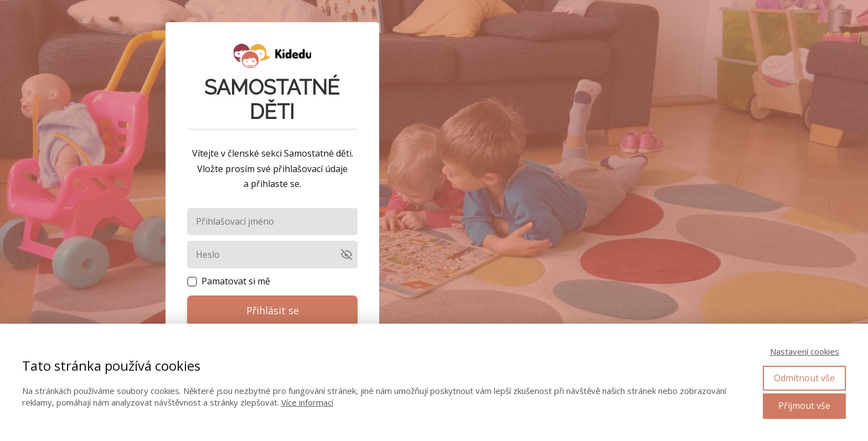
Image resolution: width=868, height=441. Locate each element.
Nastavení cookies (805, 351)
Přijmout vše (804, 406)
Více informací (307, 402)
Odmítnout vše (804, 378)
